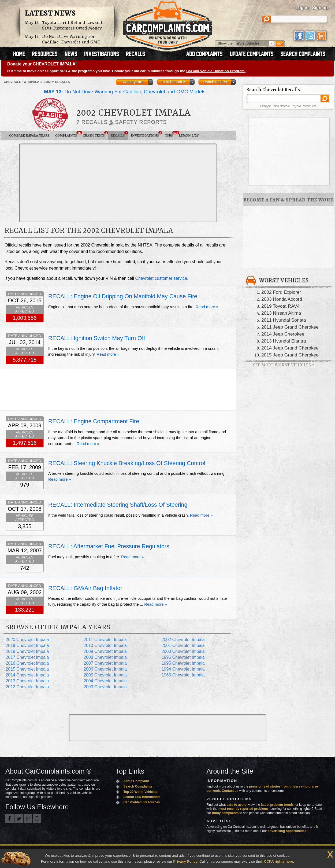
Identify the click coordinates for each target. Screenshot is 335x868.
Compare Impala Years (29, 136)
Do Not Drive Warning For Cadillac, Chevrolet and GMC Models (125, 92)
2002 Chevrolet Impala (183, 640)
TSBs (170, 134)
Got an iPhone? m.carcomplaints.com (37, 819)
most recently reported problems (243, 809)
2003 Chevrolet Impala (105, 687)
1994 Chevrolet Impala (183, 669)
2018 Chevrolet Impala (27, 651)
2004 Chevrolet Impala (105, 681)
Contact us (230, 791)
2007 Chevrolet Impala (105, 663)
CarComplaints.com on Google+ (28, 819)
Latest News (50, 14)
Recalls (119, 134)
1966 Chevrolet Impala (183, 675)
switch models (174, 82)
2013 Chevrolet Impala (27, 681)
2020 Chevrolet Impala (27, 640)
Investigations (146, 134)
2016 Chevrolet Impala (27, 663)
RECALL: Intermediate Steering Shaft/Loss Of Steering (118, 505)
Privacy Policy (185, 861)
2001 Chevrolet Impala (183, 646)
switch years (133, 82)
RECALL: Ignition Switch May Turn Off (97, 338)
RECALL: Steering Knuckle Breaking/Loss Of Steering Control (127, 463)
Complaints (68, 134)
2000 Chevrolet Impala (183, 651)
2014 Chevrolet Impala (27, 675)
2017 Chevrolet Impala (27, 657)
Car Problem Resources (142, 802)
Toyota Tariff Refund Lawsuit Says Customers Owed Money (72, 25)
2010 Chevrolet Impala (105, 646)
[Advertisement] (113, 182)
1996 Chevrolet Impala (183, 657)
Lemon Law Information (141, 797)
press (254, 786)
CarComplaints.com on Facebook (10, 819)
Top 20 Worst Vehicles (140, 792)
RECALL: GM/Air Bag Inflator (85, 588)
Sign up (320, 8)
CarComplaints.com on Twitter (19, 819)
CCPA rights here (279, 861)
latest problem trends (277, 805)
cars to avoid (237, 805)
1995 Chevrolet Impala (183, 663)
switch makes (215, 82)
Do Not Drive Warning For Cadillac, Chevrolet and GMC (71, 39)
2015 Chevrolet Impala (27, 669)
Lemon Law (189, 136)
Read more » (207, 307)
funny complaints (225, 813)
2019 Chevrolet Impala (27, 646)
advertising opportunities (287, 831)
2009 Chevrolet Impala (105, 651)
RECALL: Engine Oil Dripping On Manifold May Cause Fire (123, 296)
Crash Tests (95, 134)
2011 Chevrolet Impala (105, 640)
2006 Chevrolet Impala (105, 669)
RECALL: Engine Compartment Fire (94, 421)
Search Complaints (138, 786)
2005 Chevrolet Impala (105, 675)
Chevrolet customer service (161, 278)
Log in (302, 8)
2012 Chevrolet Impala (27, 687)
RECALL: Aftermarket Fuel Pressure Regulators (109, 546)
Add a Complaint (136, 781)
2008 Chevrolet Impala (105, 657)
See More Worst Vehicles (284, 365)
